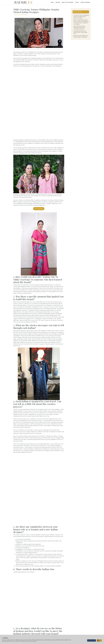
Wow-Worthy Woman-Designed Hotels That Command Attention (80, 28)
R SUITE (77, 2)
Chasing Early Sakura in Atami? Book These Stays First (80, 32)
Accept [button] (99, 640)
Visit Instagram (39, 209)
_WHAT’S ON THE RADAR (20, 15)
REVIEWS (58, 2)
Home (52, 2)
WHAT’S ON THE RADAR (67, 2)
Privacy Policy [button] (92, 640)
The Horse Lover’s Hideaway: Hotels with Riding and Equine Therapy (81, 17)
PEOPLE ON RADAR (85, 2)
